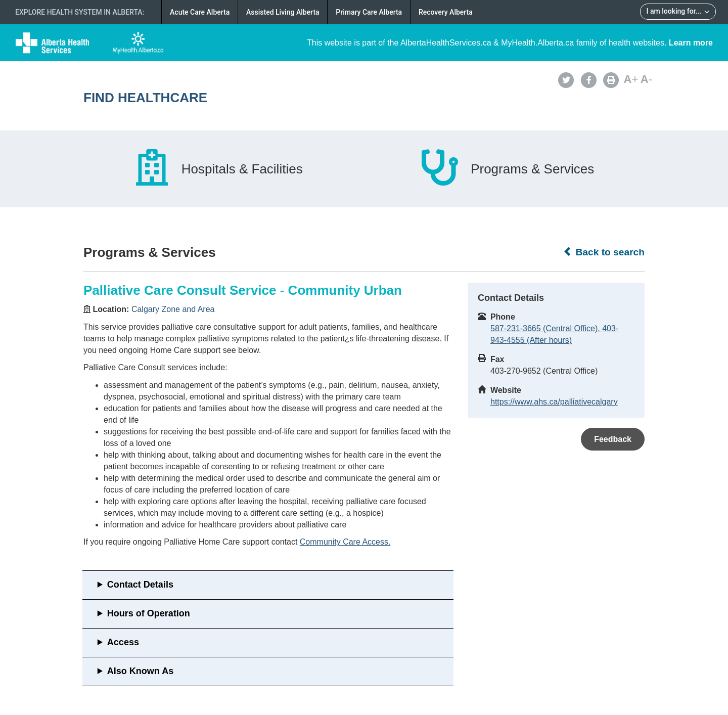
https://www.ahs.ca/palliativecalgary (554, 402)
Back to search (604, 252)
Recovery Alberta (446, 12)
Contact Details (140, 585)
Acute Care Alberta (200, 12)
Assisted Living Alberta (283, 12)
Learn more (691, 43)
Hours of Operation (149, 613)
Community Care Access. (345, 542)
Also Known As (140, 671)
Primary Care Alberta (369, 12)
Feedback (613, 439)
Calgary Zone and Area (173, 309)
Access (123, 642)
